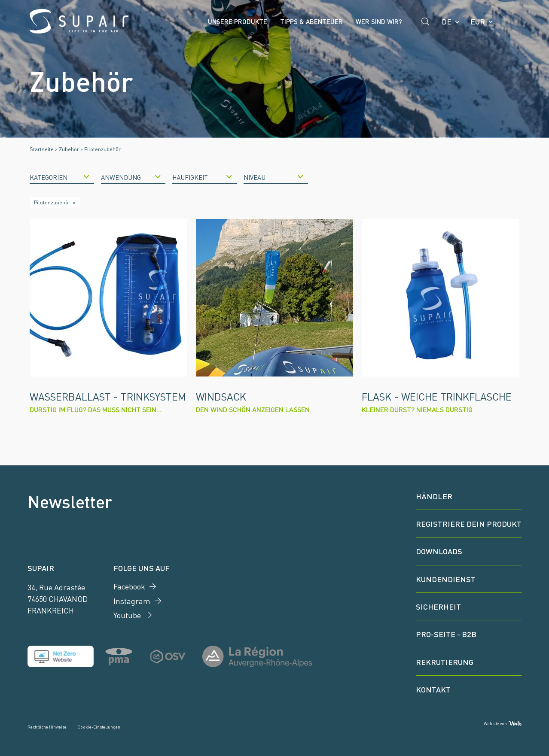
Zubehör (69, 149)
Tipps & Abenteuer (311, 21)
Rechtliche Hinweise (47, 727)
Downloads (439, 551)
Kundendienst (446, 579)
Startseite (42, 149)
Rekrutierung (445, 662)
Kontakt (433, 689)
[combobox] (62, 177)
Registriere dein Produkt (469, 523)
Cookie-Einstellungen (99, 727)
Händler (434, 496)
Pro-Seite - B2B (446, 634)
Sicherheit (438, 606)
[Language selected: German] (450, 21)
